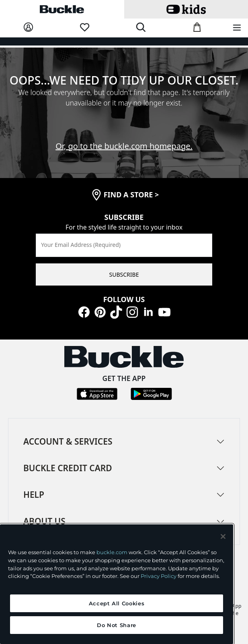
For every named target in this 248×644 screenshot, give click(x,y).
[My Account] (28, 28)
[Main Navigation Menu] (237, 28)
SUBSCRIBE (124, 274)
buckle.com (112, 552)
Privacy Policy (159, 576)
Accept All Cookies (117, 603)
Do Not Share (117, 625)
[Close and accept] (223, 536)
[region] (117, 584)
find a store (131, 195)
